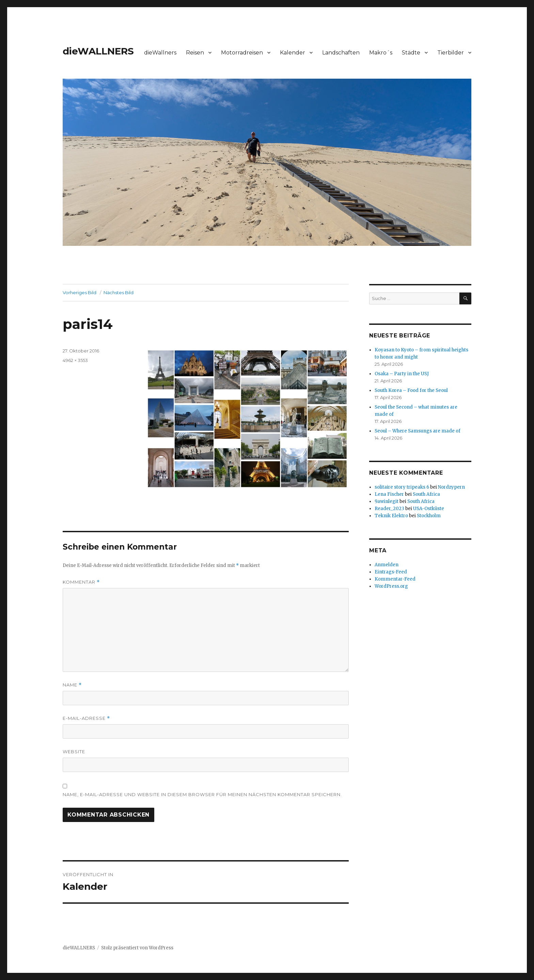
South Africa (426, 494)
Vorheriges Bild (80, 293)
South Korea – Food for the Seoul (411, 390)
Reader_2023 (389, 509)
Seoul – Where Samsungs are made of (418, 431)
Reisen (195, 53)
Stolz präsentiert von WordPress (137, 948)
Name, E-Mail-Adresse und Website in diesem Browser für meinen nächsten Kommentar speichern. (202, 794)
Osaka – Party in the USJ (402, 374)
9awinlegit (387, 501)
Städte (411, 53)
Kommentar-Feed (395, 579)
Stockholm (429, 516)
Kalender (293, 53)
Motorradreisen (242, 53)
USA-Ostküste (429, 509)
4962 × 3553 (75, 360)
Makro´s (381, 53)
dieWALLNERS (98, 51)
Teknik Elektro (391, 516)
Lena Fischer (389, 494)
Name (72, 685)
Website (74, 752)
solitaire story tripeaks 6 (402, 487)
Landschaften (341, 53)
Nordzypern (451, 487)
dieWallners (160, 53)
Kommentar (81, 582)
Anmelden (387, 565)
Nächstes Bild (119, 293)
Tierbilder (451, 53)
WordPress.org (391, 586)
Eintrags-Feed (391, 572)
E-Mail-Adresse (86, 718)
